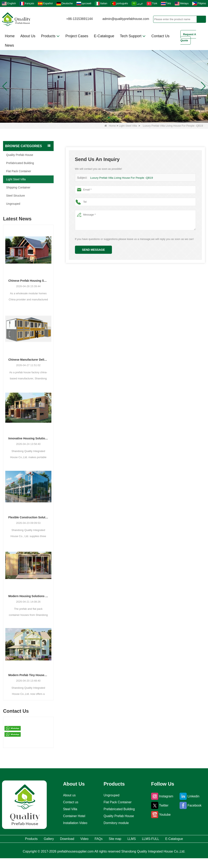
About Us (28, 36)
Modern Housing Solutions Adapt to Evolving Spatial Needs (28, 596)
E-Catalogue (104, 36)
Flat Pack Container (19, 171)
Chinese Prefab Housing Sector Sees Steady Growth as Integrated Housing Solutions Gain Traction (28, 281)
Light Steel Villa (128, 126)
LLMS (162, 840)
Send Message (94, 250)
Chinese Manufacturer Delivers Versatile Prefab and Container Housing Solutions (28, 360)
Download (69, 840)
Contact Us (160, 36)
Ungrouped (13, 204)
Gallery (42, 840)
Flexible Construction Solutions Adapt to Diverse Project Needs (28, 517)
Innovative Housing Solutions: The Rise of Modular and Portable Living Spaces (28, 438)
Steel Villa (68, 809)
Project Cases (77, 36)
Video (94, 840)
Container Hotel (73, 816)
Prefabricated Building (20, 163)
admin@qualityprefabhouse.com (126, 19)
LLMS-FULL (189, 840)
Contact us (69, 802)
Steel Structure (16, 196)
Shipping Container (18, 187)
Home (10, 36)
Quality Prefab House (20, 155)
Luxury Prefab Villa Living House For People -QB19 (120, 178)
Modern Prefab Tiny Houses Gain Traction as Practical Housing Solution (28, 675)
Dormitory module (116, 823)
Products (50, 36)
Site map (138, 840)
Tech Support (133, 36)
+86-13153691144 (79, 19)
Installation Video (74, 823)
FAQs (115, 840)
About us (68, 795)
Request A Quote (188, 37)
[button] (99, 118)
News (9, 45)
